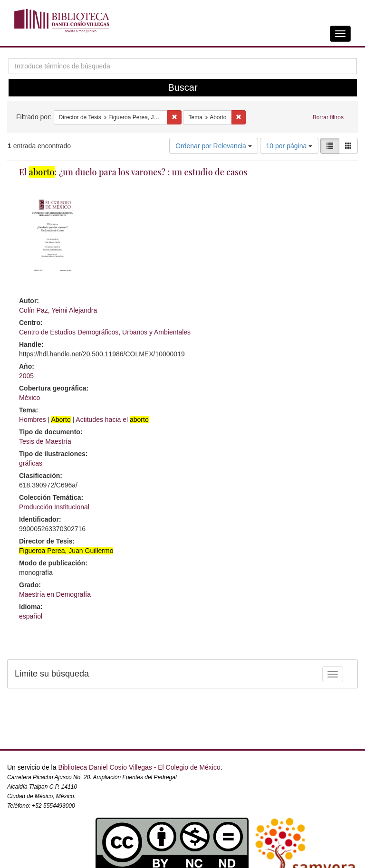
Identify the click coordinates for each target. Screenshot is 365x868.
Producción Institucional (54, 507)
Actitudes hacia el (112, 420)
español (31, 616)
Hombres (33, 420)
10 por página (289, 146)
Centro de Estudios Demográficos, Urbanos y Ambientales (105, 332)
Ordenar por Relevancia (214, 146)
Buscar (182, 87)
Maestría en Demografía (55, 594)
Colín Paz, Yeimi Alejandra (58, 310)
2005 (26, 376)
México (29, 398)
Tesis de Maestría (45, 441)
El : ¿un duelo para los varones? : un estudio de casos (133, 172)
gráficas (31, 463)
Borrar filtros (328, 117)
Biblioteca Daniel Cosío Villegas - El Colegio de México (139, 767)
